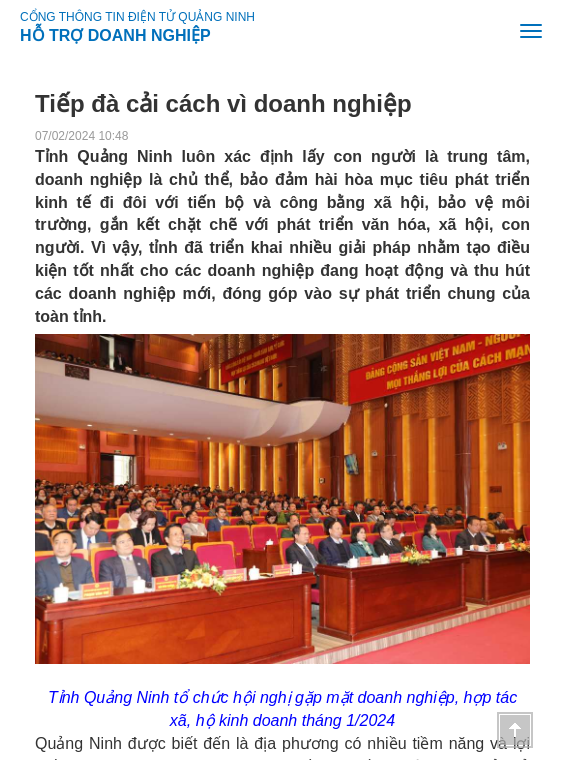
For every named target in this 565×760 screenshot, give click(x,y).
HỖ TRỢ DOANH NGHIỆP (115, 32)
